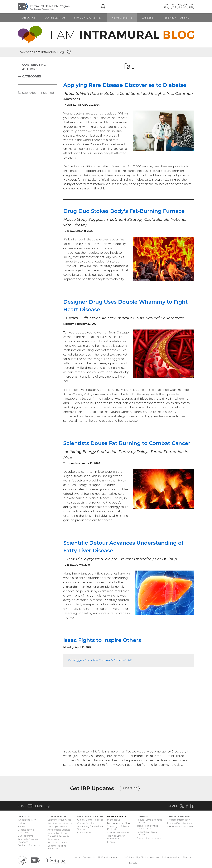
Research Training (176, 18)
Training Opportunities (179, 823)
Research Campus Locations (28, 841)
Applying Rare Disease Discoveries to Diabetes (125, 85)
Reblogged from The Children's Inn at (100, 660)
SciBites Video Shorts (119, 833)
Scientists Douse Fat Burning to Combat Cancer (127, 443)
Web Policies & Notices (168, 857)
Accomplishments (57, 826)
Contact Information (29, 845)
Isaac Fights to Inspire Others (102, 640)
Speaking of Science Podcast (118, 828)
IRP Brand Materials (108, 857)
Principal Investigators (60, 823)
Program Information (178, 820)
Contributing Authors (34, 67)
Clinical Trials (84, 833)
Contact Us (89, 857)
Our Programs (25, 836)
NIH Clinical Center (88, 18)
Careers (148, 18)
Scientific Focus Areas (59, 820)
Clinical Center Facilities (90, 820)
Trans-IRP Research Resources (58, 838)
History (21, 823)
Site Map (187, 857)
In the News (114, 820)
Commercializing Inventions (57, 847)
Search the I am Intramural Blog (41, 52)
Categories (32, 76)
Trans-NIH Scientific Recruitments (148, 827)
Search (133, 863)
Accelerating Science (59, 830)
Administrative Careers (149, 838)
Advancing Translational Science (90, 828)
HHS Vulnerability (137, 857)
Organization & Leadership (26, 831)
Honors (22, 826)
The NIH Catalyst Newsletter (116, 837)
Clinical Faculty (86, 823)
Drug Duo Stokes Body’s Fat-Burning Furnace (124, 211)
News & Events (122, 18)
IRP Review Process (58, 843)
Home (77, 857)
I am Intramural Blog (118, 823)
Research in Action (58, 833)
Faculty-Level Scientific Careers (149, 821)
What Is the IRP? (27, 820)
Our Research (55, 18)
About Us (29, 18)
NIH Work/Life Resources (180, 826)
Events (111, 842)
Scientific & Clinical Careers (147, 833)
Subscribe (130, 788)
